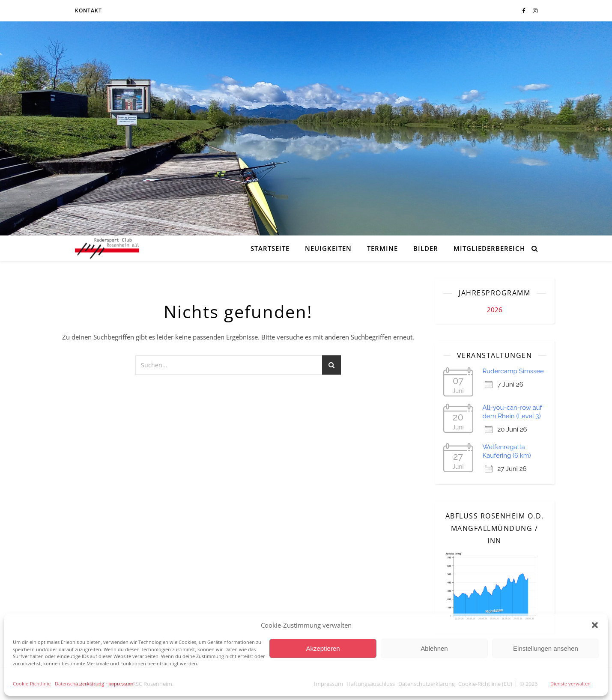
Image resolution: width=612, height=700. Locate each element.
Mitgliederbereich (489, 248)
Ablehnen (434, 648)
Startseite (270, 248)
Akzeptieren (323, 648)
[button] (595, 625)
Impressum (121, 684)
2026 (495, 310)
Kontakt (88, 10)
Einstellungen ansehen (546, 648)
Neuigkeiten (328, 248)
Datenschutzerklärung (79, 684)
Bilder (426, 248)
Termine (382, 248)
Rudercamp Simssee (513, 371)
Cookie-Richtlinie (32, 684)
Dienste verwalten (570, 684)
